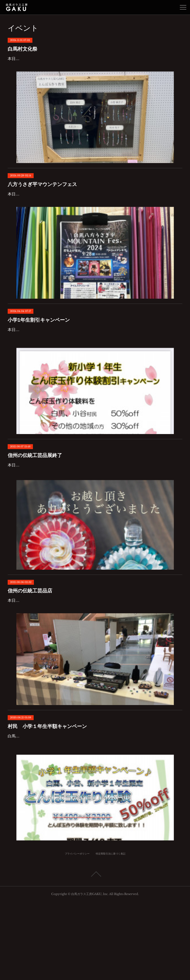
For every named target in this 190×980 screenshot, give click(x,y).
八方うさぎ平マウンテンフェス (42, 199)
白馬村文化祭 (23, 49)
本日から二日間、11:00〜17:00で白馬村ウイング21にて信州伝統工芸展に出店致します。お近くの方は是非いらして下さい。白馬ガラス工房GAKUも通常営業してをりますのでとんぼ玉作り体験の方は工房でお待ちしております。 (95, 657)
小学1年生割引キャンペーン (39, 348)
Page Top (95, 952)
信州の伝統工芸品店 (30, 641)
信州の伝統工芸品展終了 (35, 498)
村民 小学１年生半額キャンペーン (47, 790)
